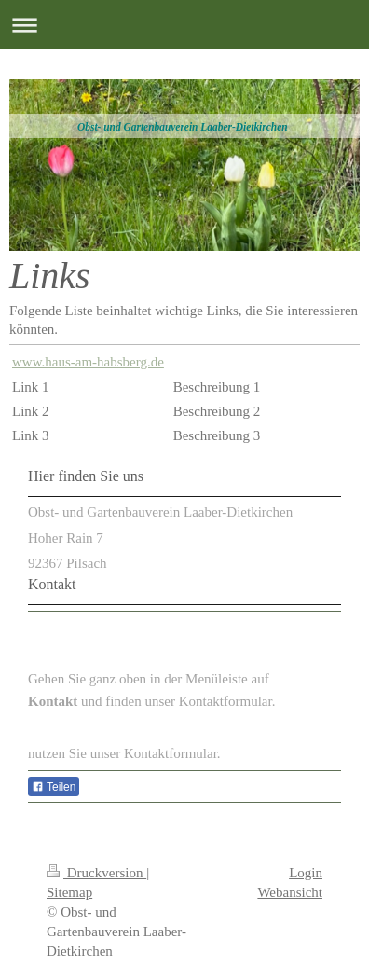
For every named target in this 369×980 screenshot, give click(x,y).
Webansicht (290, 892)
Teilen (54, 787)
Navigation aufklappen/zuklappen (184, 25)
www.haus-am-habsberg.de (88, 362)
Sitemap (69, 892)
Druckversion (96, 873)
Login (306, 873)
